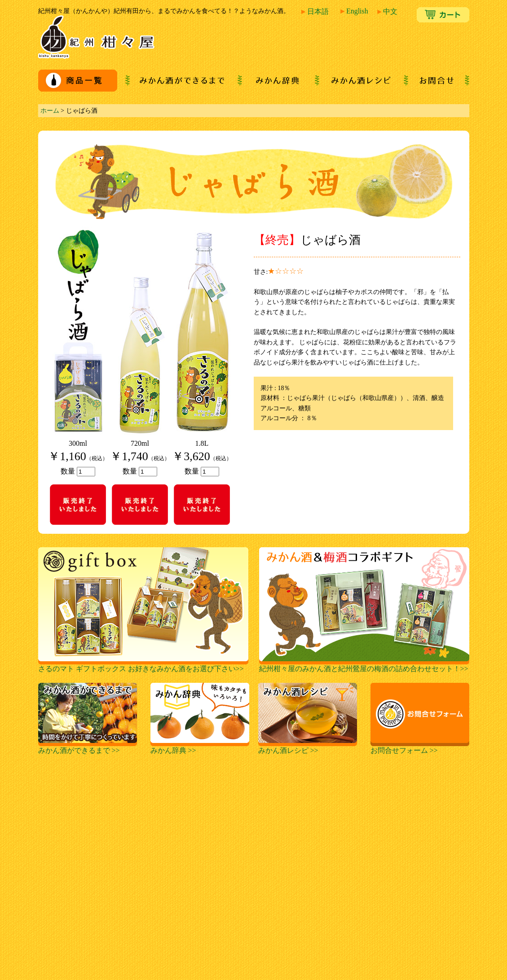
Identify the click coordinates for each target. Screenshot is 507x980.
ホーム (50, 110)
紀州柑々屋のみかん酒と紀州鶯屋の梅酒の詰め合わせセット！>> (364, 665)
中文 (387, 11)
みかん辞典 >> (200, 747)
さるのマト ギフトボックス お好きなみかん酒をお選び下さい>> (143, 665)
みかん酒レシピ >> (308, 747)
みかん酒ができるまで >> (88, 747)
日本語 (314, 11)
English (354, 11)
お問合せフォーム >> (420, 747)
